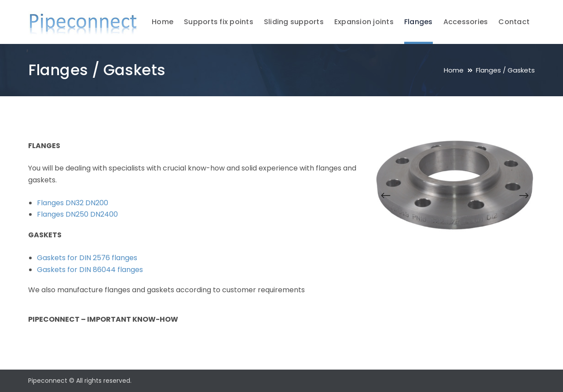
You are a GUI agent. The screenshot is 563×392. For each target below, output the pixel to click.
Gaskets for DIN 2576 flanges (87, 258)
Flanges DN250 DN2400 (77, 214)
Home (454, 70)
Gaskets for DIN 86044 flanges (90, 270)
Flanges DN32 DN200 (73, 203)
